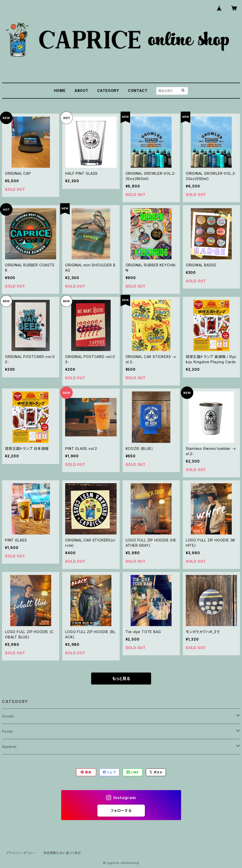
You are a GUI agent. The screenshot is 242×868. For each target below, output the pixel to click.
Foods (8, 731)
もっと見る (121, 679)
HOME (60, 90)
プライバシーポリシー (21, 853)
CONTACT (138, 90)
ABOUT (81, 90)
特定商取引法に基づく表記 (62, 853)
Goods (8, 716)
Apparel (9, 747)
